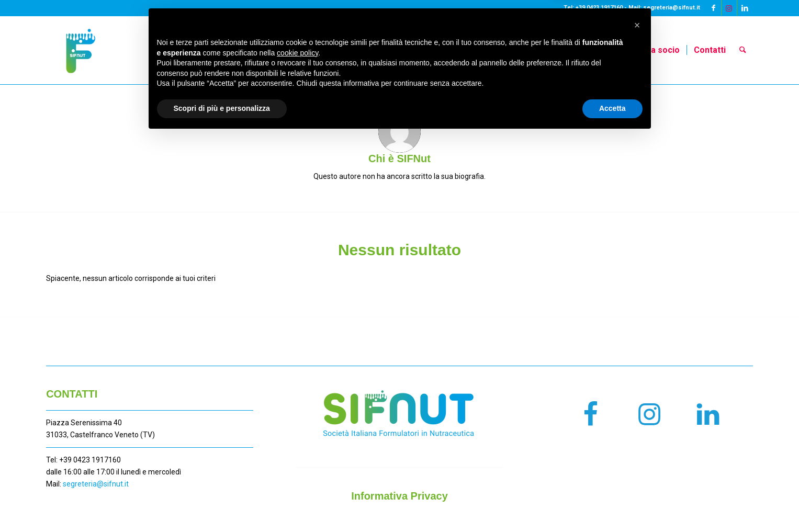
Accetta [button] (612, 503)
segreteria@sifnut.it (96, 484)
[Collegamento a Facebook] (713, 8)
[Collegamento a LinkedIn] (745, 8)
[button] (637, 420)
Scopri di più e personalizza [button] (222, 503)
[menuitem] (451, 50)
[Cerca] (743, 50)
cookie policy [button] (297, 448)
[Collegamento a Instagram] (729, 8)
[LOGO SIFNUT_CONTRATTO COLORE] (80, 50)
